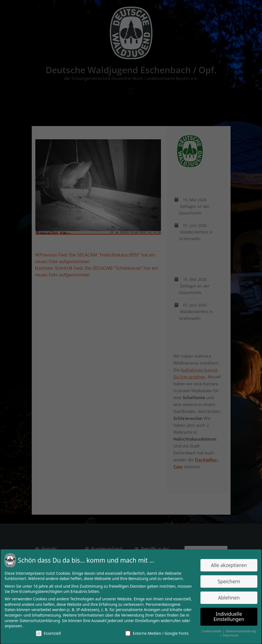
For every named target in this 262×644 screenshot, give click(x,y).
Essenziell (51, 632)
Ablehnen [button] (226, 597)
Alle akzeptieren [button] (226, 566)
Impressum (228, 634)
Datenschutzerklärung (43, 620)
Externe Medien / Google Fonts (156, 632)
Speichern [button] (226, 582)
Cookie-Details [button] (210, 630)
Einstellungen (147, 620)
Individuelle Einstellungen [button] (226, 616)
